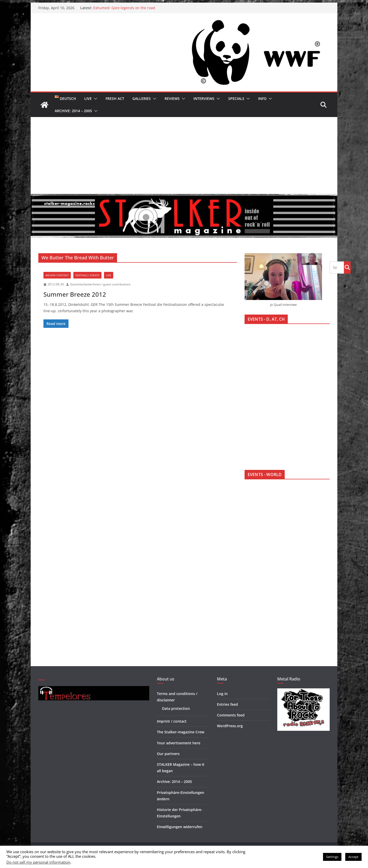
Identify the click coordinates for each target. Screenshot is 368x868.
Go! (347, 267)
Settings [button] (332, 857)
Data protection (176, 708)
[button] (95, 99)
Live (88, 99)
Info (262, 99)
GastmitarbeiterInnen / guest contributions (100, 284)
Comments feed (231, 715)
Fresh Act (115, 99)
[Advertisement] (184, 155)
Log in (222, 694)
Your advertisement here (179, 743)
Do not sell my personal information (38, 862)
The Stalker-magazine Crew (181, 732)
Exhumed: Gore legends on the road (124, 8)
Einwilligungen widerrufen (180, 827)
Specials (236, 99)
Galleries (142, 99)
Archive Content (57, 275)
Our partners (168, 754)
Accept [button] (353, 857)
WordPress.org (230, 726)
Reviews (172, 99)
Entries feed (227, 704)
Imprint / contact (172, 721)
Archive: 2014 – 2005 (73, 111)
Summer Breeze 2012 (75, 294)
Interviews (204, 99)
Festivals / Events (87, 275)
